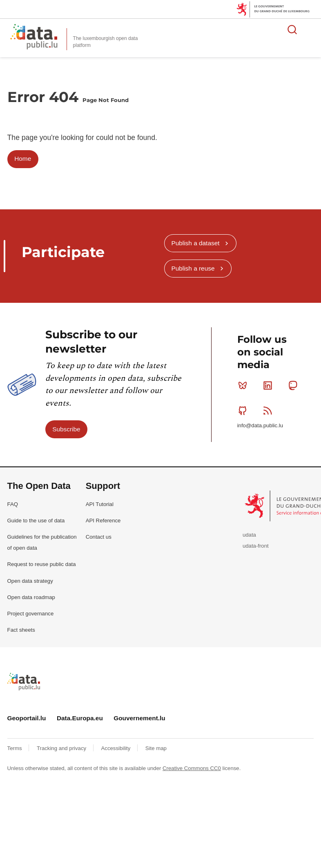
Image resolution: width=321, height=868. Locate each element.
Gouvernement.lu (139, 718)
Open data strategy (30, 581)
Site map (156, 748)
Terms (16, 748)
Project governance (31, 614)
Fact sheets (21, 630)
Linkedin (269, 385)
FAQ (13, 504)
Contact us (99, 537)
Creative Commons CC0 (192, 768)
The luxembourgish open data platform (106, 42)
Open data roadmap (31, 597)
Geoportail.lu (27, 718)
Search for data (292, 29)
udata (249, 535)
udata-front (256, 546)
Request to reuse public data (42, 564)
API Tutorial (100, 504)
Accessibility (117, 748)
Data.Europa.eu (80, 718)
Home (23, 159)
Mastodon (295, 385)
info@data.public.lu (260, 425)
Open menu (310, 29)
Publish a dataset (195, 243)
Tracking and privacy (62, 748)
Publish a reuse (193, 268)
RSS (269, 411)
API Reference (103, 521)
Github (244, 411)
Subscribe (66, 429)
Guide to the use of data (36, 521)
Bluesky (244, 385)
